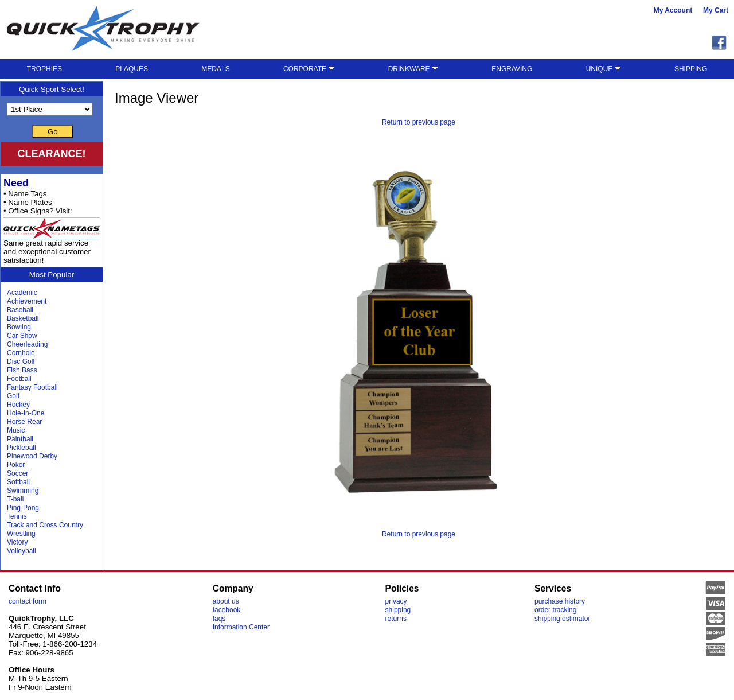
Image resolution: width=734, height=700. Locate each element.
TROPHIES (44, 69)
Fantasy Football (32, 387)
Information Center (241, 627)
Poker (16, 465)
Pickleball (22, 448)
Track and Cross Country (45, 525)
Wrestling (21, 534)
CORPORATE (309, 69)
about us (226, 601)
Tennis (17, 516)
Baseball (20, 310)
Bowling (19, 327)
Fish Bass (22, 370)
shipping (398, 610)
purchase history (560, 601)
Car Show (22, 336)
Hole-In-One (26, 413)
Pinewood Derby (32, 456)
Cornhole (21, 353)
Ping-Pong (23, 508)
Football (19, 379)
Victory (17, 542)
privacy (396, 601)
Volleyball (22, 551)
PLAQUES (132, 69)
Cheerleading (27, 344)
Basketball (23, 318)
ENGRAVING (512, 69)
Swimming (23, 491)
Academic (22, 293)
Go (53, 132)
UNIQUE (604, 69)
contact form (28, 601)
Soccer (17, 473)
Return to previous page (419, 122)
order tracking (555, 610)
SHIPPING (691, 69)
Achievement (27, 301)
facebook (227, 610)
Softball (18, 482)
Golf (13, 396)
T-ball (15, 499)
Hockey (18, 405)
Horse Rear (24, 422)
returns (396, 619)
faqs (219, 619)
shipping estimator (562, 619)
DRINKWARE (413, 69)
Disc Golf (21, 361)
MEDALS (215, 69)
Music (16, 430)
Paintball (20, 439)
